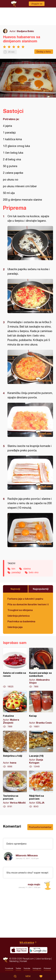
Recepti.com (5, 960)
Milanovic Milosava (27, 855)
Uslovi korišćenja (43, 959)
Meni (28, 976)
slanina (27, 569)
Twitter (18, 968)
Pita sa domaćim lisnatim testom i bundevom (28, 604)
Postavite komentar (40, 827)
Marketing (14, 961)
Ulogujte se (37, 4)
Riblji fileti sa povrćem (41, 789)
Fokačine (15, 709)
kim (13, 569)
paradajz (16, 572)
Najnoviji (15, 589)
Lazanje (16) (41, 749)
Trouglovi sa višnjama (20, 610)
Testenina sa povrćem (15, 789)
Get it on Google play (38, 950)
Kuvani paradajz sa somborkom (41, 668)
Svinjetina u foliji (15, 749)
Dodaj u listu (44, 52)
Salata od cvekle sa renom (15, 668)
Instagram (37, 968)
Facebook (9, 968)
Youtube (27, 968)
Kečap (41, 709)
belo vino (34, 572)
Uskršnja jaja (15, 627)
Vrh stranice (27, 942)
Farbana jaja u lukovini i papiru (25, 599)
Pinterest (47, 968)
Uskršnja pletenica (19, 616)
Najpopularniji (41, 589)
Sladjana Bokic (25, 31)
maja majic (34, 884)
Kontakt (24, 961)
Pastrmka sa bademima (21, 621)
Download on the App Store (19, 950)
